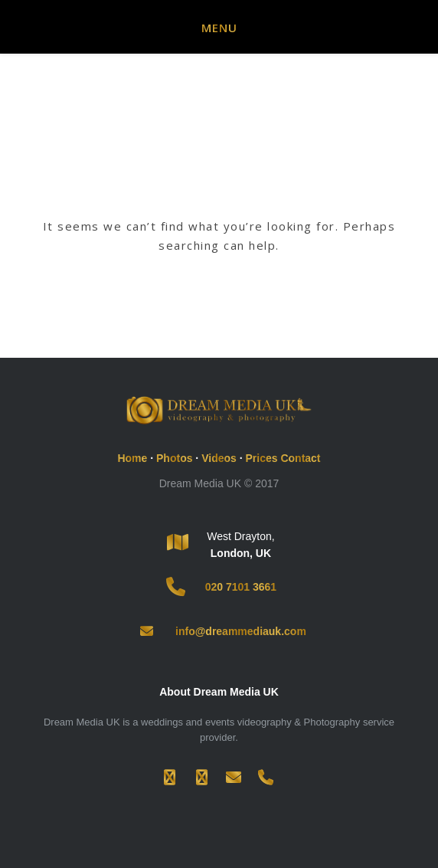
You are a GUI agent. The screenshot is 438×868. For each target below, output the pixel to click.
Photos (174, 458)
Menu (219, 28)
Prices (261, 458)
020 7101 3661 (241, 587)
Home (132, 458)
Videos (219, 458)
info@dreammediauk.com (241, 631)
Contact (300, 458)
